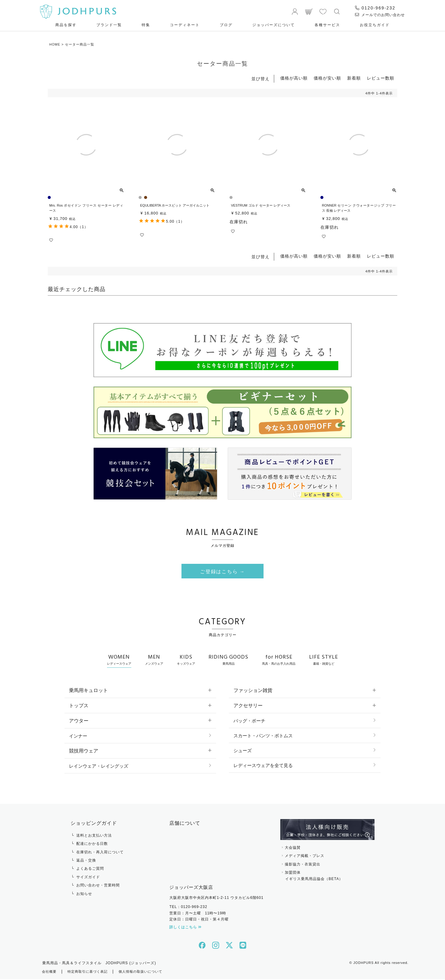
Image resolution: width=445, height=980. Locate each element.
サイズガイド (88, 878)
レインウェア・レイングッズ (101, 767)
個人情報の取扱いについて (147, 972)
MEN (154, 660)
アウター (79, 721)
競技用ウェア (84, 751)
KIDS (186, 660)
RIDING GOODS (228, 660)
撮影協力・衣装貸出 (303, 865)
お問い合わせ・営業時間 (98, 886)
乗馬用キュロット (88, 691)
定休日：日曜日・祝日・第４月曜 (199, 920)
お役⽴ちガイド (375, 25)
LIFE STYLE (324, 660)
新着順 (354, 78)
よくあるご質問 (90, 869)
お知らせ (84, 895)
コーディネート (185, 25)
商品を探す (66, 25)
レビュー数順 (381, 78)
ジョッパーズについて (274, 25)
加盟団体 (327, 877)
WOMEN (119, 660)
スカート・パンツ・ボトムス (265, 736)
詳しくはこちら (186, 928)
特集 (146, 25)
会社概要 (50, 972)
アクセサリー (248, 706)
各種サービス (327, 25)
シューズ (243, 751)
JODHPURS (363, 964)
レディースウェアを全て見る (265, 767)
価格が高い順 (294, 78)
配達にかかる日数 (92, 845)
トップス (79, 706)
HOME (55, 44)
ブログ (226, 25)
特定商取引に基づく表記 (90, 972)
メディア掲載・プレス (305, 857)
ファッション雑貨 (253, 691)
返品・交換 (86, 861)
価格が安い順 (327, 78)
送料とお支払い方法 (94, 836)
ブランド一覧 (109, 25)
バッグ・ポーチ (250, 721)
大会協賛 (293, 848)
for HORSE (279, 660)
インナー (79, 736)
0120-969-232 (375, 8)
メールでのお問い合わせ (380, 15)
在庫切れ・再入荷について (100, 853)
